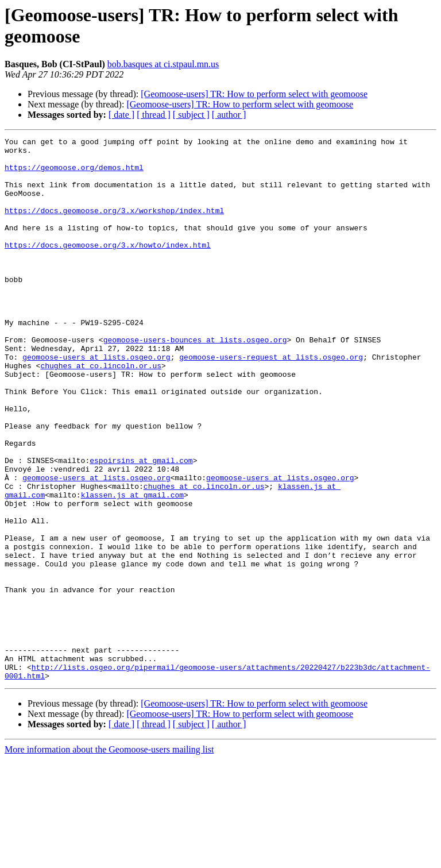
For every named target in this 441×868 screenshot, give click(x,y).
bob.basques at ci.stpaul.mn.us (163, 64)
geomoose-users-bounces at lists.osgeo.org (195, 381)
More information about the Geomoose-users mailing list (109, 858)
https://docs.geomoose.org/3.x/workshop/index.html (114, 226)
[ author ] (229, 115)
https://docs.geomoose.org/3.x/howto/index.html (108, 267)
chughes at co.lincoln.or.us (101, 412)
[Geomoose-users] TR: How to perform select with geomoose (254, 94)
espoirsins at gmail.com (141, 526)
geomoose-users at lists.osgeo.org (96, 402)
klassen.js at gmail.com (132, 567)
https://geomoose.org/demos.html (74, 174)
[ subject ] (191, 115)
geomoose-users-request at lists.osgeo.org (271, 402)
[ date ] (121, 115)
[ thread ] (154, 115)
